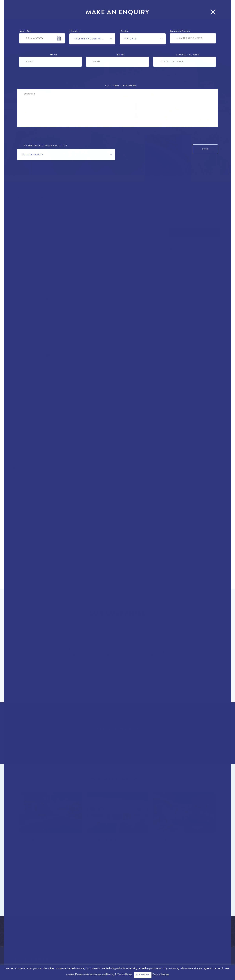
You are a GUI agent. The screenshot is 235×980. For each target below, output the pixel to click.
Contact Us (223, 925)
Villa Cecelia (104, 841)
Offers (58, 12)
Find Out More (115, 676)
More (223, 12)
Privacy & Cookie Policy (119, 975)
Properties (15, 12)
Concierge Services (183, 12)
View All (116, 884)
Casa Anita (36, 841)
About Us (11, 942)
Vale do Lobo (17, 218)
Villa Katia (168, 841)
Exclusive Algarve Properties (26, 937)
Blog (209, 12)
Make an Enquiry (193, 233)
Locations (38, 12)
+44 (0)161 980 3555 (194, 219)
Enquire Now (116, 746)
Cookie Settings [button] (160, 975)
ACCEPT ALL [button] (143, 975)
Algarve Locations (18, 932)
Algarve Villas (15, 927)
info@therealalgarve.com (213, 944)
